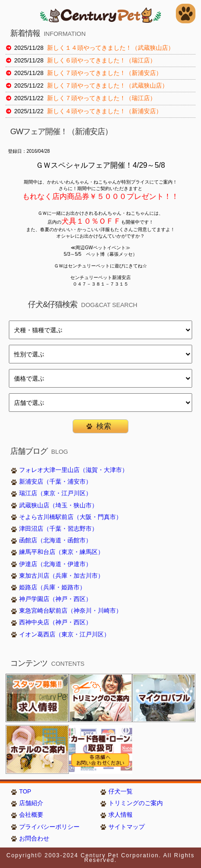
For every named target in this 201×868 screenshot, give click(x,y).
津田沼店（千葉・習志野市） (58, 529)
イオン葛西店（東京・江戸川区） (64, 635)
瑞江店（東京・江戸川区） (55, 493)
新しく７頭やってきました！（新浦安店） (104, 73)
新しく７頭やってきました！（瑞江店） (101, 98)
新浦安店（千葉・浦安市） (55, 482)
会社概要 (31, 815)
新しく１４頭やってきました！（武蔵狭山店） (111, 48)
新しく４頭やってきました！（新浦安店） (104, 111)
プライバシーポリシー (49, 827)
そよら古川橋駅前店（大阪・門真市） (70, 517)
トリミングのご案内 (136, 803)
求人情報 (121, 815)
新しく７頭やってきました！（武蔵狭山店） (107, 86)
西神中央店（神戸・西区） (55, 622)
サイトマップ (127, 827)
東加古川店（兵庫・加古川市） (61, 576)
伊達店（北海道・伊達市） (55, 564)
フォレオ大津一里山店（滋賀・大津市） (74, 470)
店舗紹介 (31, 803)
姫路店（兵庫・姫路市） (52, 588)
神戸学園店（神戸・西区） (55, 599)
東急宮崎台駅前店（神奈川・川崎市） (70, 611)
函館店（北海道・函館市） (55, 540)
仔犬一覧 (121, 792)
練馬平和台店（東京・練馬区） (61, 552)
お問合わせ (34, 839)
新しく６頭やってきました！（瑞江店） (101, 61)
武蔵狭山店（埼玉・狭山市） (58, 506)
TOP (25, 792)
